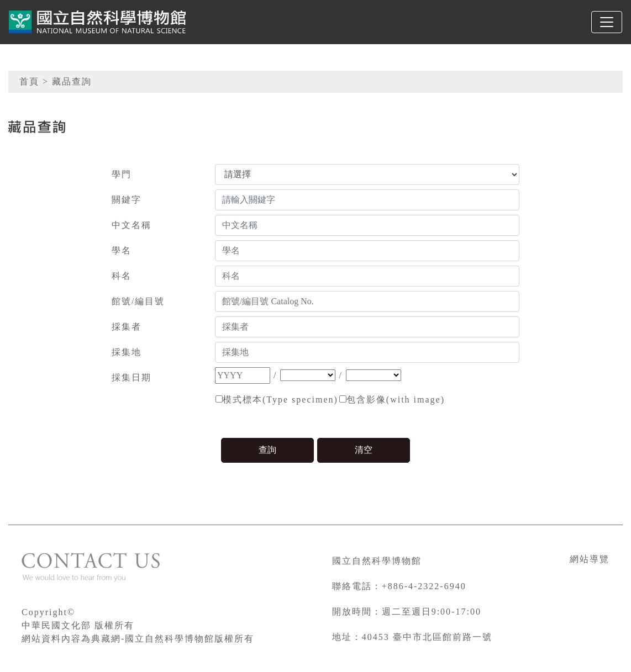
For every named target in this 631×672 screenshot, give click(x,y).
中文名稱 (132, 225)
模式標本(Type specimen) (280, 400)
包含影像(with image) (396, 400)
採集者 (127, 327)
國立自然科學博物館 (377, 561)
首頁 (29, 81)
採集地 (127, 352)
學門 (122, 174)
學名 (122, 250)
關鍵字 (127, 200)
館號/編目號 (138, 301)
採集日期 (132, 377)
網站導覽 (590, 559)
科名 (122, 276)
